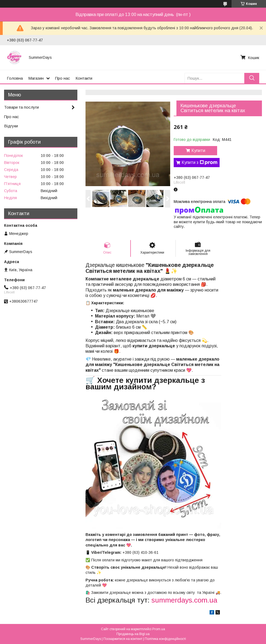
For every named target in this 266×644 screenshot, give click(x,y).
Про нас (63, 78)
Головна (15, 78)
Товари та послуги (21, 107)
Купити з (199, 163)
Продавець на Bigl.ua (133, 634)
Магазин (36, 78)
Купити (198, 151)
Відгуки (11, 126)
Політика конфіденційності (165, 639)
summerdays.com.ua (184, 600)
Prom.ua (159, 629)
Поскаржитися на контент (123, 639)
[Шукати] (252, 78)
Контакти (84, 78)
